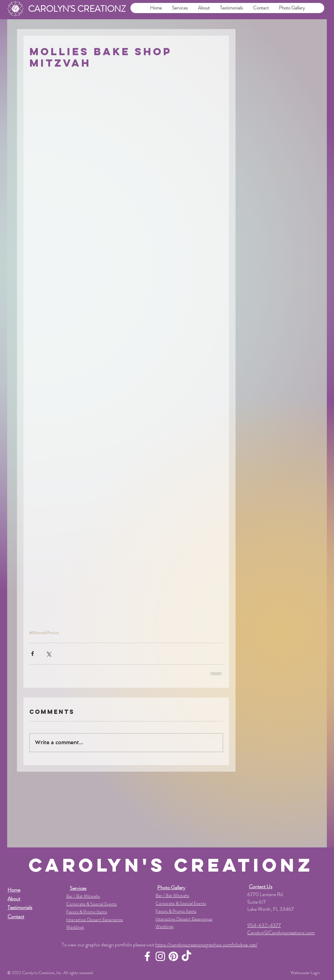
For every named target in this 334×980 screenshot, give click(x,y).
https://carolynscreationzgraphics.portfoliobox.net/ (206, 945)
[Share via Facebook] (32, 654)
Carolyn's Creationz (38, 973)
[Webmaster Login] (305, 973)
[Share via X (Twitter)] (48, 654)
